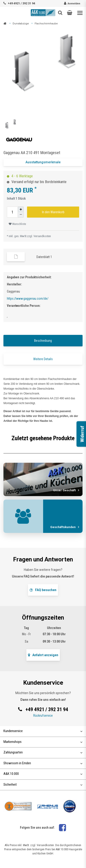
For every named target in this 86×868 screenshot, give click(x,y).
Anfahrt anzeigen (43, 655)
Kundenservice (43, 731)
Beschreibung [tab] (43, 341)
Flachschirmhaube (46, 24)
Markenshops (43, 742)
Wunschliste (17, 224)
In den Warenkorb (53, 212)
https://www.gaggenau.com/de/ (28, 299)
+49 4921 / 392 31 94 (21, 3)
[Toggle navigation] (80, 13)
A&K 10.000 (43, 774)
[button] (70, 13)
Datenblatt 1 (44, 257)
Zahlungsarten (43, 752)
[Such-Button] (60, 13)
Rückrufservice (43, 716)
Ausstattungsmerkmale (43, 162)
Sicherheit (43, 785)
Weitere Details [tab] (43, 359)
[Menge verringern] (21, 215)
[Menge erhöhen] (21, 209)
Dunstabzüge (21, 24)
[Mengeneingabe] (12, 212)
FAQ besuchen (43, 590)
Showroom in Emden (43, 763)
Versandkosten (42, 236)
